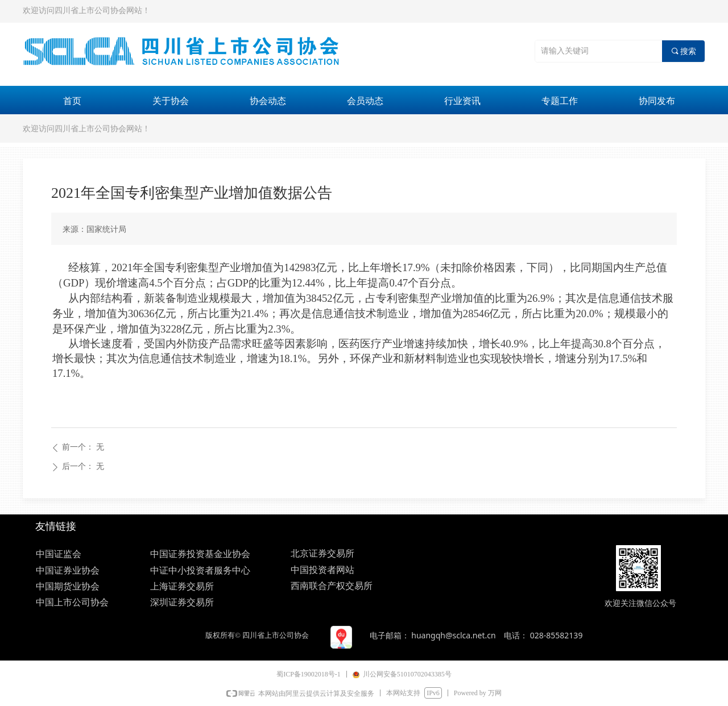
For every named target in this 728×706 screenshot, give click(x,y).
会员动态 (365, 101)
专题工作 (560, 101)
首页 (72, 101)
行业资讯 (462, 101)
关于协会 (171, 101)
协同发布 (657, 101)
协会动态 (268, 101)
